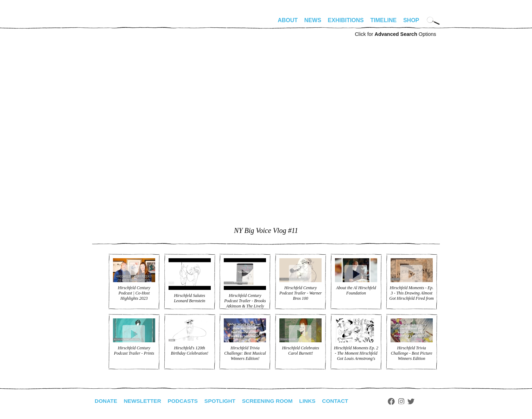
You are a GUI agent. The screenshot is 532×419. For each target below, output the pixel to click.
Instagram (409, 401)
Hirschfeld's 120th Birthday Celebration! (190, 351)
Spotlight (224, 401)
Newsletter (144, 401)
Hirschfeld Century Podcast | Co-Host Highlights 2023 (134, 293)
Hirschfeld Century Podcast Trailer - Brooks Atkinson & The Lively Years (245, 303)
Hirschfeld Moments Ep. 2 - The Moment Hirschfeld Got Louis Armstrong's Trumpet (356, 356)
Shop (411, 20)
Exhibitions (346, 20)
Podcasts (186, 401)
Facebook (399, 401)
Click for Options (395, 34)
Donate (106, 401)
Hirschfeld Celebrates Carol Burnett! (300, 351)
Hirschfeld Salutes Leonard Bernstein (189, 298)
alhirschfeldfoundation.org (113, 23)
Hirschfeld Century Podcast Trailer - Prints (134, 351)
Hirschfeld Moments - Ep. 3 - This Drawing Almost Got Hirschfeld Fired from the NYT (412, 296)
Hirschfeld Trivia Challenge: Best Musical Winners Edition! (245, 353)
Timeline (384, 20)
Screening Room (273, 401)
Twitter (419, 401)
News (313, 20)
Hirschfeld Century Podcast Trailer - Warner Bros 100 (301, 293)
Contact (343, 401)
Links (314, 401)
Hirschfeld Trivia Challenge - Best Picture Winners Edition (412, 353)
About (288, 20)
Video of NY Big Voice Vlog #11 (266, 143)
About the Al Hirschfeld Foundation (356, 290)
